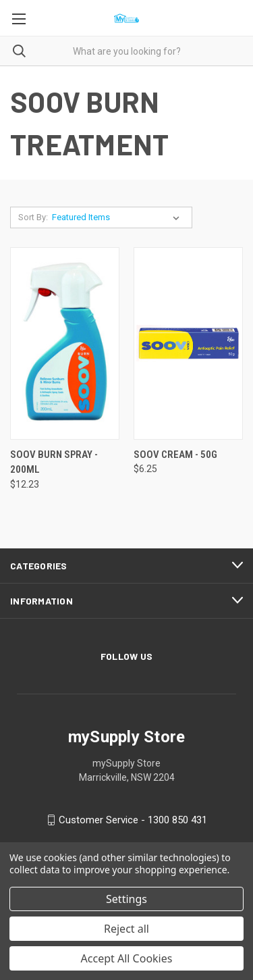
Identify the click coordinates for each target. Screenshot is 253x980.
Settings (126, 899)
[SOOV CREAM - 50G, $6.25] (188, 343)
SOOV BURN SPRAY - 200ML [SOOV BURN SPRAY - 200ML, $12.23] (54, 462)
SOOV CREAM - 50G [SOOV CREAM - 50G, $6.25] (175, 455)
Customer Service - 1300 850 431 (133, 820)
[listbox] (118, 217)
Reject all (126, 929)
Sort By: (33, 217)
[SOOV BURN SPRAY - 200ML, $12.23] (65, 343)
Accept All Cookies (127, 958)
